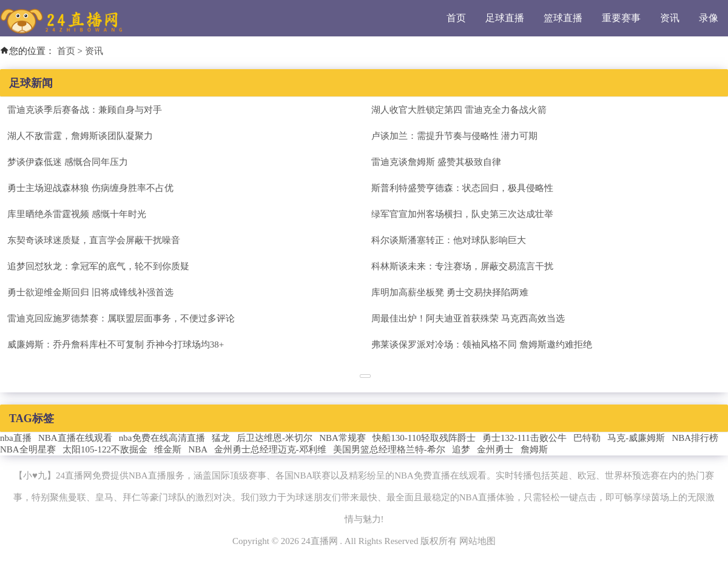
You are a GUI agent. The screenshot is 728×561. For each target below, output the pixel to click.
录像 (709, 18)
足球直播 (505, 18)
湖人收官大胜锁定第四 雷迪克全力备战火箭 (459, 110)
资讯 (670, 18)
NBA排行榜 (696, 438)
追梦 (461, 449)
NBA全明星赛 (28, 449)
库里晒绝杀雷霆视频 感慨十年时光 (77, 214)
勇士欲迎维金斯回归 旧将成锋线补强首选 (90, 292)
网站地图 (477, 541)
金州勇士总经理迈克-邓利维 (270, 449)
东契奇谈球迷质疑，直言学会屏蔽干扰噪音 (94, 240)
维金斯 (168, 449)
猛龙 (221, 438)
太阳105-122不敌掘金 (105, 449)
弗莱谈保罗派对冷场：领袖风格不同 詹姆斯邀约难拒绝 (482, 344)
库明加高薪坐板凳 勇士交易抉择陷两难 (450, 292)
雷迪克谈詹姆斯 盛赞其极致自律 (436, 162)
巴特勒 (587, 438)
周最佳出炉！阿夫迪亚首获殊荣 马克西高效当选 (468, 318)
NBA (197, 449)
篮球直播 (563, 18)
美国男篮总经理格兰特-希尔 (389, 449)
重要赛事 (621, 18)
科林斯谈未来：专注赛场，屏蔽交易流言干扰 (462, 266)
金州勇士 (495, 449)
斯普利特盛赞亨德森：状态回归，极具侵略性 (462, 188)
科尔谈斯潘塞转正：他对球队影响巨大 (449, 240)
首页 (456, 18)
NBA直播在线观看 (75, 438)
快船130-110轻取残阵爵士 (424, 438)
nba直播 (16, 438)
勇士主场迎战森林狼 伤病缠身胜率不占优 (90, 188)
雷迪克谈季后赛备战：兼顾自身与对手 (85, 110)
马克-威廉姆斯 (636, 438)
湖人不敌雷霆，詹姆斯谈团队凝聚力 (80, 136)
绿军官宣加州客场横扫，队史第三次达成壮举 (462, 214)
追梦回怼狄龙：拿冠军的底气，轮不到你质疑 (98, 266)
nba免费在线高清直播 (162, 438)
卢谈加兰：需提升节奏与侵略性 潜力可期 (454, 136)
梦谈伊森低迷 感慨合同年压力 (68, 162)
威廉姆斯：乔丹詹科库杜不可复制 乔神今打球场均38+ (116, 344)
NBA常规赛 (342, 438)
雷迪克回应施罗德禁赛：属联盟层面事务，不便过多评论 (121, 318)
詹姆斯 (534, 449)
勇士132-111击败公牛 (524, 438)
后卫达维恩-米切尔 (275, 438)
